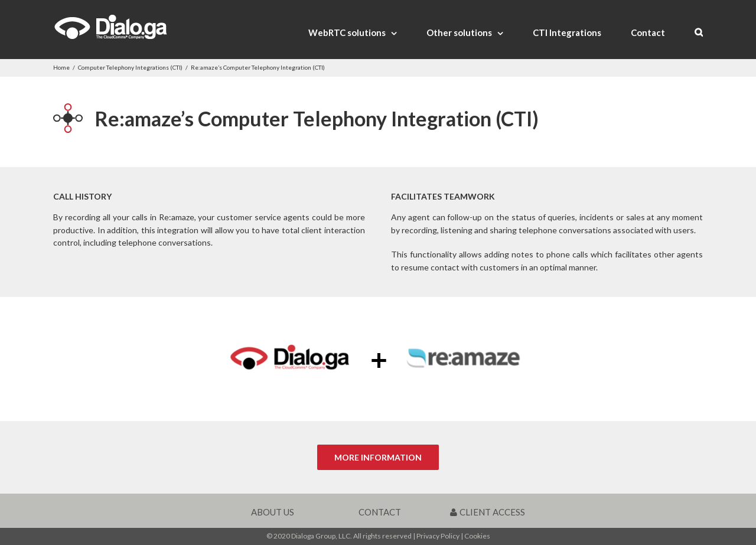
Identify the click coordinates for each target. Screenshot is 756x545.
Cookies (477, 536)
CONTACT (380, 512)
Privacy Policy (438, 536)
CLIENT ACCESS (488, 512)
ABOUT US (273, 512)
